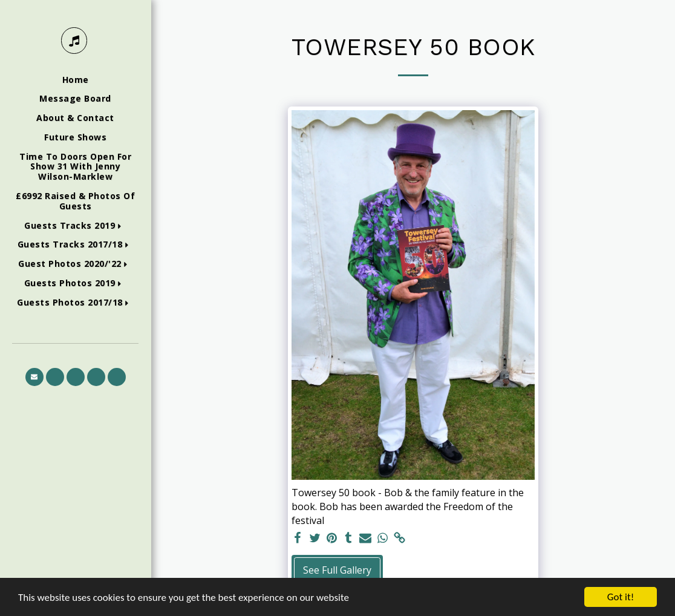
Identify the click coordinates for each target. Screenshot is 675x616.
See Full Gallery (337, 570)
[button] (75, 226)
